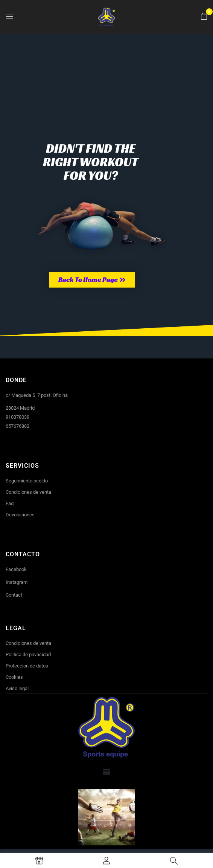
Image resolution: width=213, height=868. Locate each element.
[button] (204, 17)
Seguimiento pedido (27, 481)
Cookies (14, 677)
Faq (10, 503)
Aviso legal (17, 688)
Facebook (16, 569)
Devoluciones (20, 515)
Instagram (17, 582)
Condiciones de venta (28, 492)
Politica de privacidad (28, 654)
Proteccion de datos (27, 666)
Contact (14, 595)
